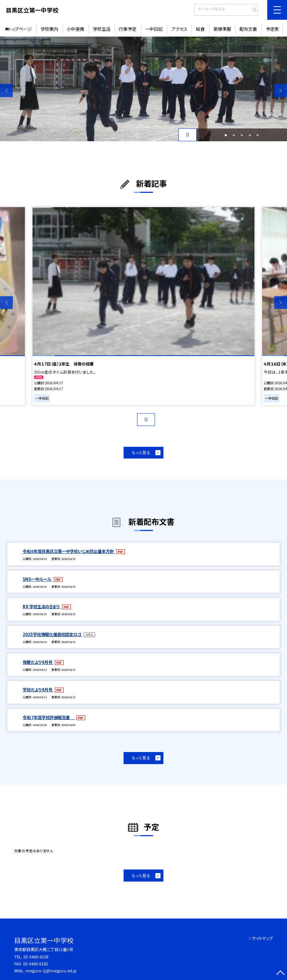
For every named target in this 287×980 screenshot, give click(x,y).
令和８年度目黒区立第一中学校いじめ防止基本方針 (69, 551)
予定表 (272, 29)
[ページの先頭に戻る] (281, 974)
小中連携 (75, 29)
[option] (143, 89)
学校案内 (49, 29)
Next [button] (281, 91)
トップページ (20, 29)
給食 (200, 29)
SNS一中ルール (37, 579)
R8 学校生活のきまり (42, 606)
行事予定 (128, 29)
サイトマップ (262, 938)
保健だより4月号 (38, 662)
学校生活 (102, 29)
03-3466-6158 (36, 957)
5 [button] (258, 135)
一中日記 (154, 29)
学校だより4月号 (38, 689)
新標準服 (222, 29)
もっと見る (141, 452)
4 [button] (250, 135)
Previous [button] (6, 91)
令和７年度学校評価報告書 (49, 717)
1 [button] (226, 135)
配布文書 (248, 29)
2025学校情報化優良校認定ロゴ (52, 634)
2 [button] (234, 135)
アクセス (180, 29)
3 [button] (242, 135)
